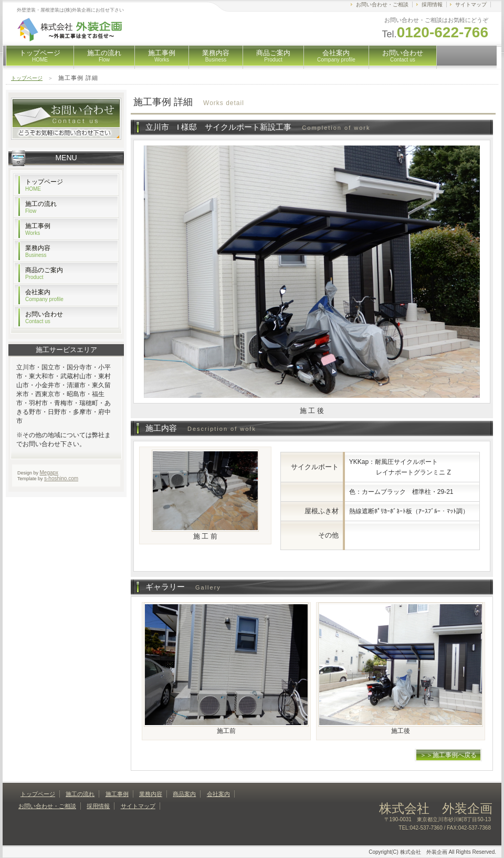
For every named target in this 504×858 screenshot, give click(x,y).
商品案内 (184, 794)
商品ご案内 (273, 56)
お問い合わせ (403, 56)
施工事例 (162, 56)
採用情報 (432, 4)
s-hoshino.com (61, 478)
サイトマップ (471, 4)
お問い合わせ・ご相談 (382, 4)
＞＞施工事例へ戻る (448, 755)
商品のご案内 (44, 273)
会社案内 (336, 56)
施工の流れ (104, 56)
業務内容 (216, 56)
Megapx (49, 473)
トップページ (40, 56)
